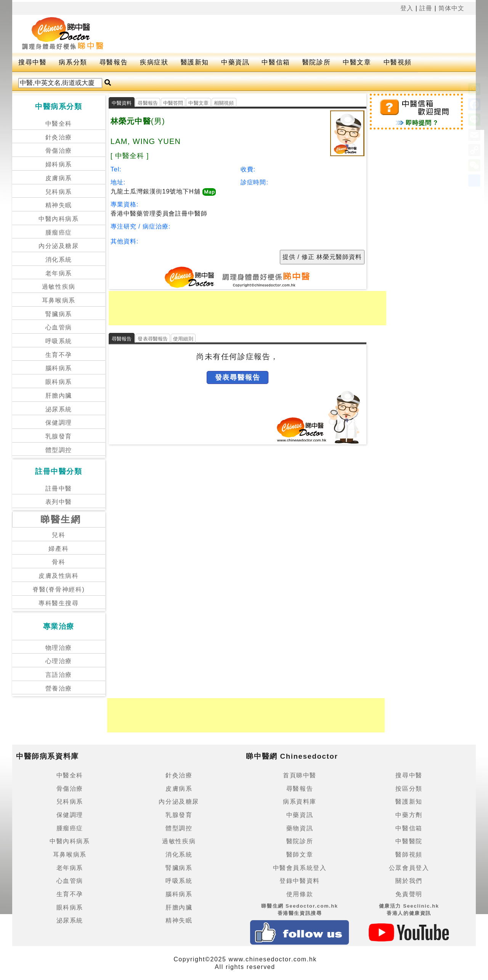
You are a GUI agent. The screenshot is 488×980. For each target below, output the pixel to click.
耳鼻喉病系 (59, 300)
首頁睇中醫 (300, 775)
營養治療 (59, 688)
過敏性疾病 (59, 287)
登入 (407, 8)
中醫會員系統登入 (300, 868)
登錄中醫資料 (300, 881)
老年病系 (59, 273)
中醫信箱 (276, 62)
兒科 (59, 535)
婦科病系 (59, 164)
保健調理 (59, 423)
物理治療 (59, 648)
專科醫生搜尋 (59, 603)
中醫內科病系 (59, 219)
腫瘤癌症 (59, 233)
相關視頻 (224, 103)
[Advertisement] (284, 34)
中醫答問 (173, 103)
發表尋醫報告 (153, 339)
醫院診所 (316, 62)
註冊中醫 (59, 488)
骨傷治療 (59, 151)
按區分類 (409, 789)
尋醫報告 (114, 62)
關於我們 (409, 881)
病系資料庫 (300, 802)
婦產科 (59, 549)
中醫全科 (59, 124)
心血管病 (59, 327)
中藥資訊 (235, 62)
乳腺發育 (59, 436)
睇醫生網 (61, 519)
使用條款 (300, 894)
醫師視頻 (409, 855)
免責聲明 (409, 894)
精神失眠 (59, 205)
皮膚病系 (59, 178)
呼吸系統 (59, 341)
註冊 (426, 8)
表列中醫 (59, 502)
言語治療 (59, 675)
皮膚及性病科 (59, 576)
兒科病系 (59, 192)
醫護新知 (195, 62)
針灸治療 (59, 137)
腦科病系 (59, 368)
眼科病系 (59, 382)
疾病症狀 (154, 62)
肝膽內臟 (59, 396)
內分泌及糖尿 (59, 246)
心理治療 (59, 661)
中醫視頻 (398, 62)
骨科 (59, 562)
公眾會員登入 (409, 868)
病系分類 (73, 62)
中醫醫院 (409, 841)
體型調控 (59, 450)
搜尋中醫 (32, 62)
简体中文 (451, 8)
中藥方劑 (409, 815)
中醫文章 (357, 62)
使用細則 (183, 339)
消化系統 (59, 260)
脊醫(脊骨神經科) (59, 589)
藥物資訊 (300, 828)
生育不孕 (59, 355)
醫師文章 (300, 855)
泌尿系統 (59, 409)
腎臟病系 (59, 314)
